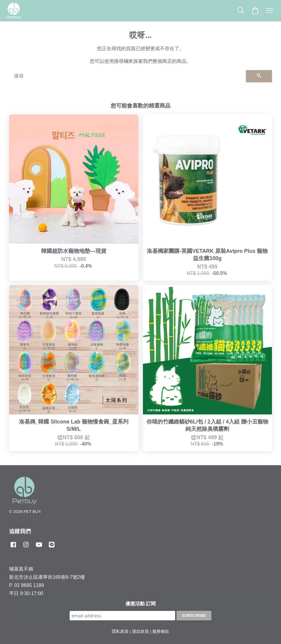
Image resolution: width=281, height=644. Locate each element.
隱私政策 (120, 631)
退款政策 (140, 631)
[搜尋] (128, 76)
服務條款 (161, 631)
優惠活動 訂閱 (140, 604)
